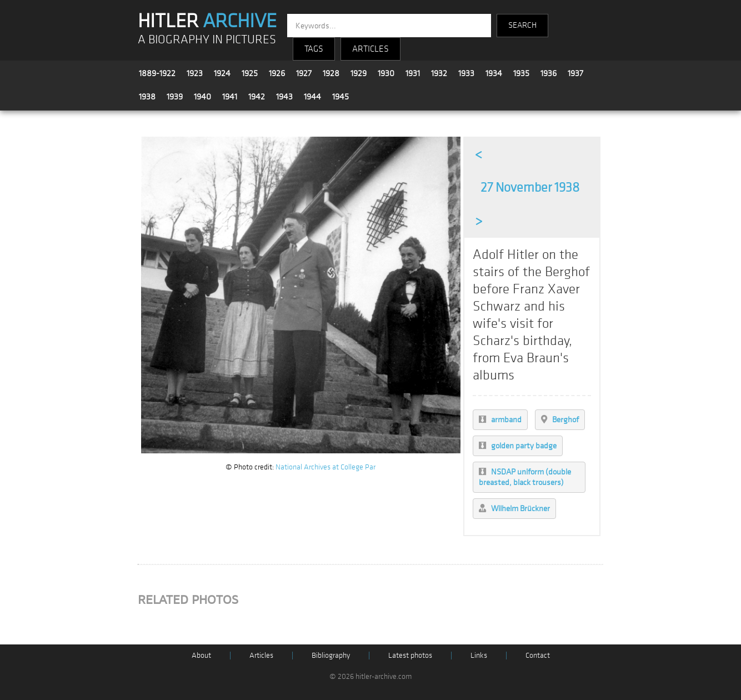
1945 (341, 97)
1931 (413, 73)
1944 (312, 97)
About (201, 655)
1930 (386, 73)
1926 (277, 73)
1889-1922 (157, 73)
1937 (575, 73)
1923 (195, 73)
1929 (359, 73)
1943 (284, 97)
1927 (304, 73)
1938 (147, 97)
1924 (222, 73)
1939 (175, 97)
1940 (202, 97)
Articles (261, 655)
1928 (331, 73)
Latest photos (410, 655)
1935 (521, 73)
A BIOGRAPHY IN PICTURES (207, 40)
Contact (538, 655)
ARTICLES (370, 49)
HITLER (207, 21)
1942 (257, 97)
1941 (230, 97)
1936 (549, 73)
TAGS (314, 49)
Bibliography (331, 655)
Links (479, 655)
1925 (250, 73)
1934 (494, 73)
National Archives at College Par (326, 467)
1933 (466, 73)
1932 (439, 73)
